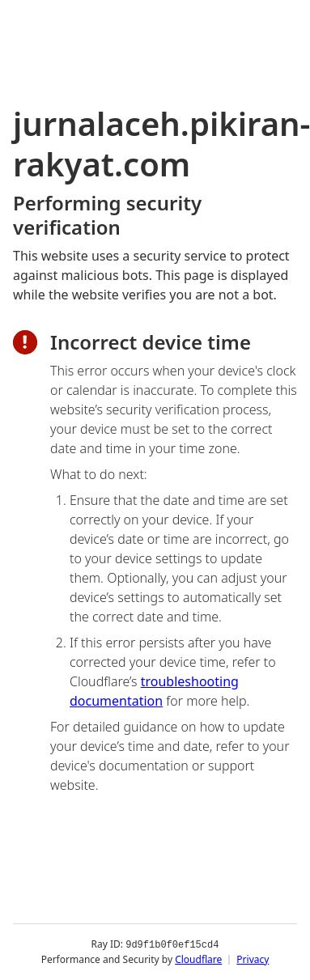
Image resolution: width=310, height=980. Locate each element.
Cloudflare (198, 959)
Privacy (253, 959)
